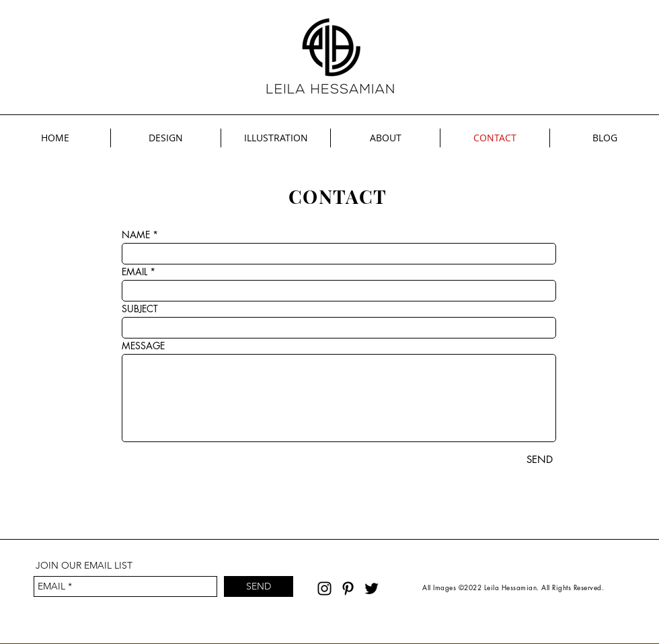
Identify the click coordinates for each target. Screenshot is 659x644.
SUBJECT (140, 309)
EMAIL (134, 272)
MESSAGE (143, 346)
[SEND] (540, 459)
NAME (136, 235)
